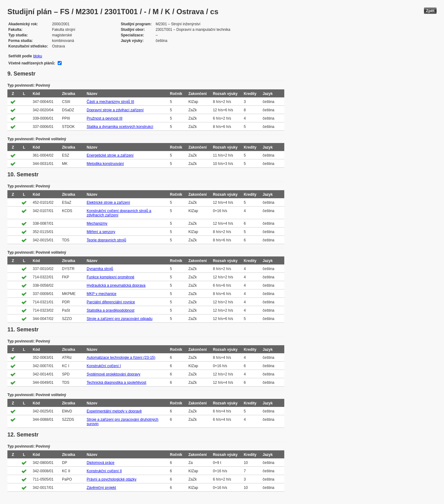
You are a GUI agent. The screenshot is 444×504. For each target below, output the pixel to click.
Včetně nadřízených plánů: (32, 63)
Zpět (430, 11)
